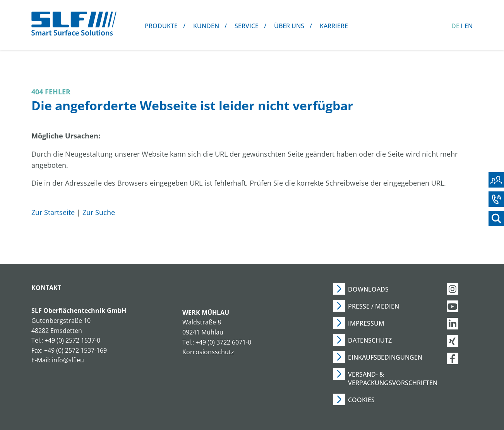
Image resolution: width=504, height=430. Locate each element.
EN (469, 26)
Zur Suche (99, 212)
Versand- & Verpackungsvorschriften (393, 379)
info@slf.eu (68, 360)
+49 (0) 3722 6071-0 (223, 342)
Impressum (366, 323)
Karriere (334, 26)
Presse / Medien (374, 306)
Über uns (289, 26)
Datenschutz (370, 340)
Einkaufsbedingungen (385, 357)
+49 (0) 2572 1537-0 (72, 340)
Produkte (161, 26)
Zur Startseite (53, 212)
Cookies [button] (361, 400)
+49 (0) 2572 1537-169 (75, 350)
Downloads (368, 289)
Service (247, 26)
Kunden (206, 26)
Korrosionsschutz (208, 352)
